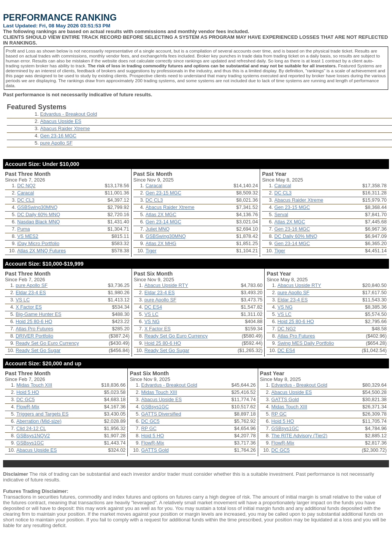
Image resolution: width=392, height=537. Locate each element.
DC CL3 (26, 200)
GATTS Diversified (161, 414)
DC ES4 (153, 307)
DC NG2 (287, 329)
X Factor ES (29, 307)
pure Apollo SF (56, 143)
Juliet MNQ (158, 229)
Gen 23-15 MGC (163, 193)
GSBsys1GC (30, 443)
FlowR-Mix (28, 407)
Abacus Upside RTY (166, 285)
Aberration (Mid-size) (39, 421)
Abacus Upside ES (61, 121)
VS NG (152, 321)
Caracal (25, 193)
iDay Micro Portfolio (38, 243)
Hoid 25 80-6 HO (34, 321)
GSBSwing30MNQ (37, 207)
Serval (281, 214)
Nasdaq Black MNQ (38, 222)
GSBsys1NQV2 (33, 436)
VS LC (23, 300)
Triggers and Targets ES (42, 414)
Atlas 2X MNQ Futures (41, 251)
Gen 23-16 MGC (58, 136)
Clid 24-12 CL (31, 428)
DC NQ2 (26, 186)
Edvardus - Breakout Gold (69, 114)
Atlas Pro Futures (34, 329)
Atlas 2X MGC (161, 214)
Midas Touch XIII (34, 385)
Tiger (151, 251)
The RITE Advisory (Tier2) (299, 436)
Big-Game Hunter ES (38, 314)
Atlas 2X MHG (161, 243)
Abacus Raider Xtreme (65, 128)
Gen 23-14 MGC (163, 222)
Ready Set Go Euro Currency (47, 343)
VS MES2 (28, 236)
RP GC (149, 428)
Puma (23, 229)
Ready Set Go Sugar (38, 350)
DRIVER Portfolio (34, 336)
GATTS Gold (155, 450)
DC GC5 (25, 399)
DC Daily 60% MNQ (39, 214)
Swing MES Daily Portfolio (306, 343)
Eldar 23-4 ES (31, 292)
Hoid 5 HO (28, 392)
